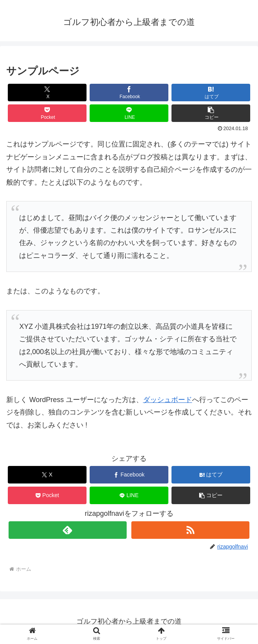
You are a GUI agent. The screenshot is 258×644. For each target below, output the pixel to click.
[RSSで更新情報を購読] (190, 530)
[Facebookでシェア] (129, 93)
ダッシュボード (168, 400)
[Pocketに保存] (47, 113)
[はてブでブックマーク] (211, 93)
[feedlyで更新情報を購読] (67, 530)
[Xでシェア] (47, 93)
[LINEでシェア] (129, 113)
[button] (211, 113)
